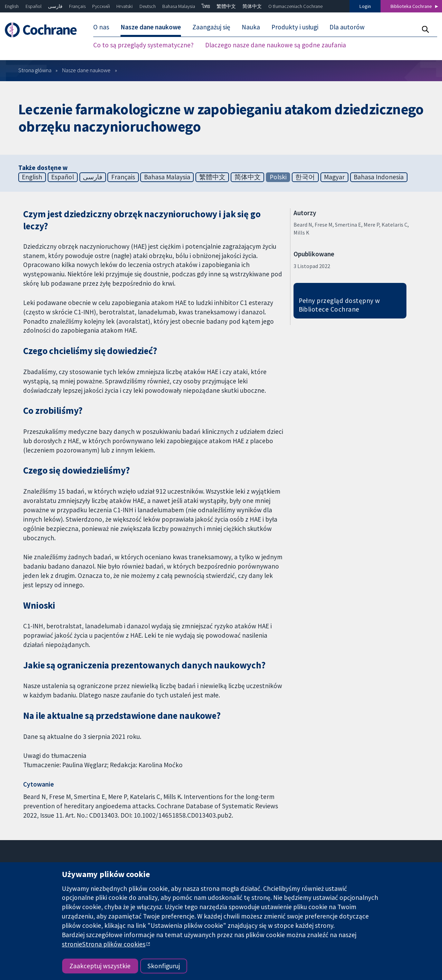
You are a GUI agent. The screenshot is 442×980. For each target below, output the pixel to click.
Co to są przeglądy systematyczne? (143, 45)
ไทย (206, 6)
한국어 (305, 177)
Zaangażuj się (211, 27)
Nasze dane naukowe (151, 27)
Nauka (251, 27)
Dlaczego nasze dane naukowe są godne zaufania (276, 45)
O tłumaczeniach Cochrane (295, 6)
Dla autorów (347, 27)
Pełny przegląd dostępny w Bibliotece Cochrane (339, 305)
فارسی (55, 6)
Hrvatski (124, 6)
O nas (101, 27)
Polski (278, 177)
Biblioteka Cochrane (411, 6)
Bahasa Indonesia (379, 177)
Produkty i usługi (295, 27)
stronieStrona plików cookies (104, 944)
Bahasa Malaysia (179, 6)
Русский (101, 6)
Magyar (334, 177)
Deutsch (148, 6)
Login (365, 6)
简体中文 (252, 6)
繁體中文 (226, 6)
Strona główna (35, 70)
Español (33, 6)
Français (77, 6)
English (12, 6)
